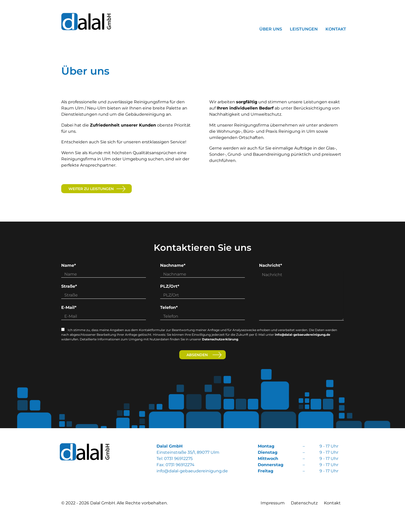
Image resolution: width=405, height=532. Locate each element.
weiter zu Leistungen (91, 189)
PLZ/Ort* (170, 286)
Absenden (197, 355)
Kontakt (332, 503)
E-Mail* (69, 307)
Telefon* (169, 307)
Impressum (273, 503)
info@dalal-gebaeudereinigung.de (303, 335)
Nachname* (173, 265)
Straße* (69, 286)
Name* (69, 265)
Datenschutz (304, 503)
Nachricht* (271, 265)
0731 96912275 (178, 459)
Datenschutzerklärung (220, 339)
